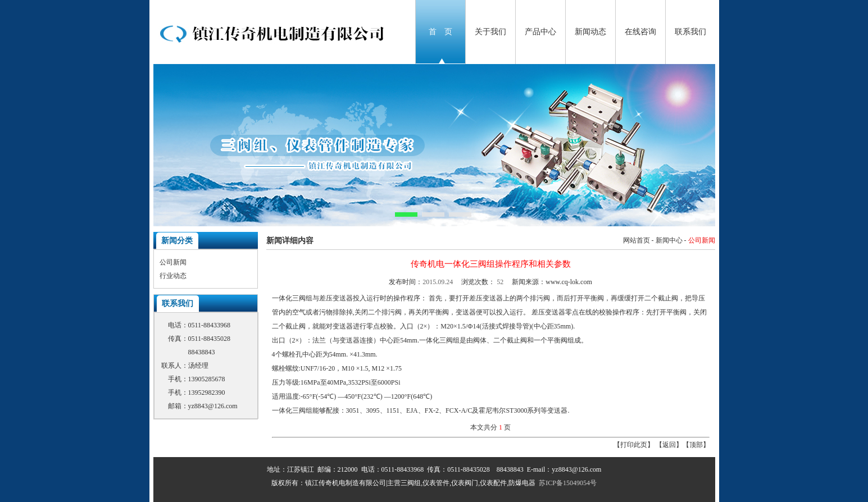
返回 (669, 445)
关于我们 (490, 32)
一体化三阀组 (292, 298)
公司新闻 (173, 262)
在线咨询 (640, 32)
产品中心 (540, 32)
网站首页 (637, 240)
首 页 (440, 32)
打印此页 (634, 445)
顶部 (696, 445)
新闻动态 (590, 32)
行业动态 (173, 276)
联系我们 (690, 32)
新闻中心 (669, 240)
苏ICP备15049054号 (568, 483)
